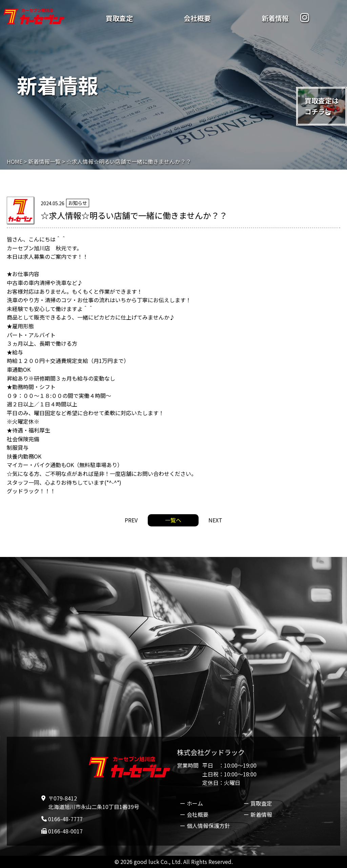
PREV (131, 520)
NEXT (215, 520)
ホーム (195, 803)
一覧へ (173, 520)
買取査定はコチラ (322, 106)
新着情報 (275, 18)
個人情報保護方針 (208, 826)
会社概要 (197, 18)
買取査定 (119, 18)
